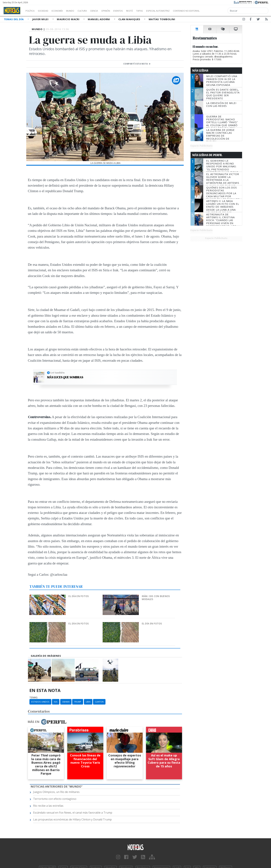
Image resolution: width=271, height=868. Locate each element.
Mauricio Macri (69, 19)
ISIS (56, 702)
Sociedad (47, 11)
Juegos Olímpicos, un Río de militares (56, 792)
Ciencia (106, 11)
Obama (66, 702)
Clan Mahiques (130, 19)
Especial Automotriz (180, 11)
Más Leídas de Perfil (207, 155)
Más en (47, 722)
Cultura (92, 11)
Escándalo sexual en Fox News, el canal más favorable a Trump (73, 813)
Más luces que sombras (65, 377)
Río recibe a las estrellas (48, 806)
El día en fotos (79, 596)
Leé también (58, 373)
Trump (78, 702)
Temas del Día (14, 19)
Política (31, 11)
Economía (63, 11)
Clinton (99, 702)
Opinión (119, 11)
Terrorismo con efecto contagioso (55, 799)
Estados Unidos (40, 702)
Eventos (134, 11)
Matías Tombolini (162, 19)
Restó (147, 11)
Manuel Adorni (99, 19)
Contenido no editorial (215, 11)
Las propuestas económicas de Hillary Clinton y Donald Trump (72, 819)
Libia (88, 702)
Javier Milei (41, 19)
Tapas (159, 11)
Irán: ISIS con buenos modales (156, 598)
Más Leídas (200, 71)
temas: (34, 697)
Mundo (78, 11)
